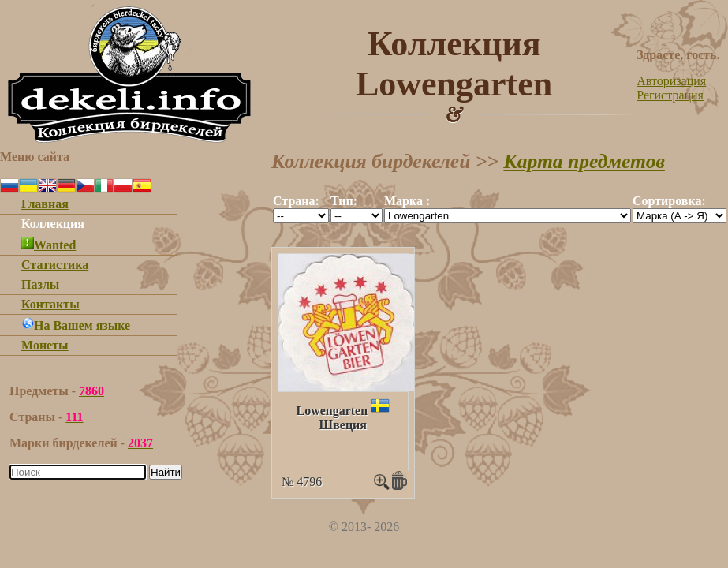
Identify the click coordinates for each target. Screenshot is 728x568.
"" (301, 216)
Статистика (55, 265)
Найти (166, 472)
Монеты (45, 345)
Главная (45, 204)
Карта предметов (584, 161)
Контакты (50, 304)
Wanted (49, 245)
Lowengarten (332, 411)
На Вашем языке (76, 325)
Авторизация (671, 81)
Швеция (343, 425)
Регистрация (670, 95)
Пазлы (40, 284)
